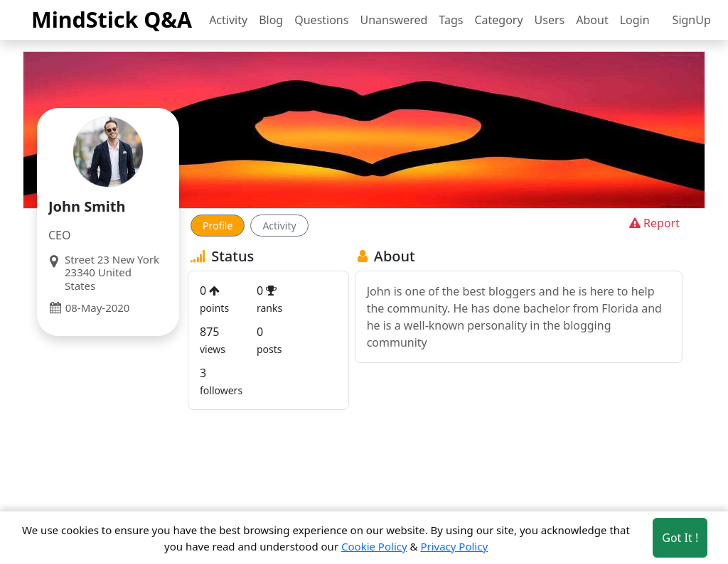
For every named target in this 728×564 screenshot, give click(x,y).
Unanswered (394, 20)
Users (550, 20)
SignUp (692, 20)
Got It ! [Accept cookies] (680, 538)
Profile (218, 226)
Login (635, 20)
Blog (271, 20)
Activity (228, 20)
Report (653, 223)
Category (498, 20)
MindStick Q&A (112, 19)
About (592, 20)
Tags (451, 20)
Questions (321, 20)
